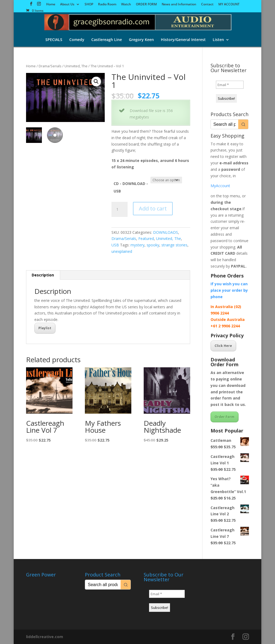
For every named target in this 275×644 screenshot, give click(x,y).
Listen (218, 40)
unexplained (122, 251)
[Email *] (230, 85)
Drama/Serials (50, 66)
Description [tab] (43, 275)
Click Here (223, 346)
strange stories (174, 245)
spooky (153, 245)
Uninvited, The (76, 66)
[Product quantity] (120, 209)
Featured (146, 238)
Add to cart (153, 208)
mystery (137, 245)
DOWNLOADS (166, 232)
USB (115, 245)
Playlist (45, 328)
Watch (126, 5)
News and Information (179, 5)
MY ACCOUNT (229, 5)
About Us (67, 5)
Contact (207, 5)
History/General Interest (183, 40)
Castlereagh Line (107, 40)
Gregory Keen (141, 40)
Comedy (77, 40)
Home (51, 5)
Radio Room (107, 5)
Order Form (225, 417)
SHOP (89, 5)
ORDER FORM (146, 5)
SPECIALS (54, 40)
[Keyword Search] (225, 124)
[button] (96, 82)
